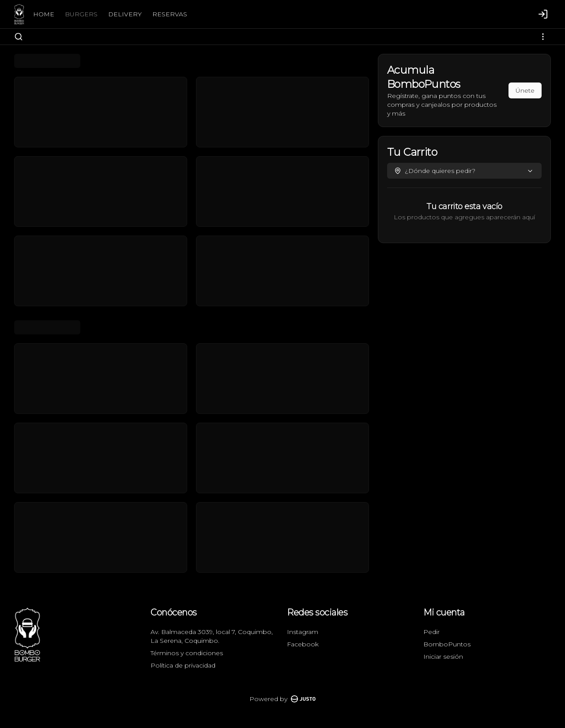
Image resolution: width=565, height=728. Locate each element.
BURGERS (81, 14)
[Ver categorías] (543, 37)
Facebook (303, 644)
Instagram (303, 632)
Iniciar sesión (443, 657)
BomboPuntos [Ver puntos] (447, 644)
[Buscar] (19, 37)
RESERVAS (170, 14)
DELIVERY (125, 14)
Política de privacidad (183, 665)
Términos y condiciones (187, 653)
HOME (44, 14)
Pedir (431, 632)
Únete (525, 90)
